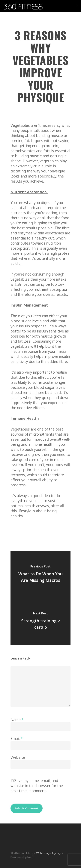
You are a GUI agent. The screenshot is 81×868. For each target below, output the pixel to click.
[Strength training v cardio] (40, 621)
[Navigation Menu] (76, 6)
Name (17, 720)
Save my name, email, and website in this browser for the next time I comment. (37, 786)
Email (17, 738)
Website (18, 757)
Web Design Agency (48, 853)
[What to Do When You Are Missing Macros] (40, 574)
